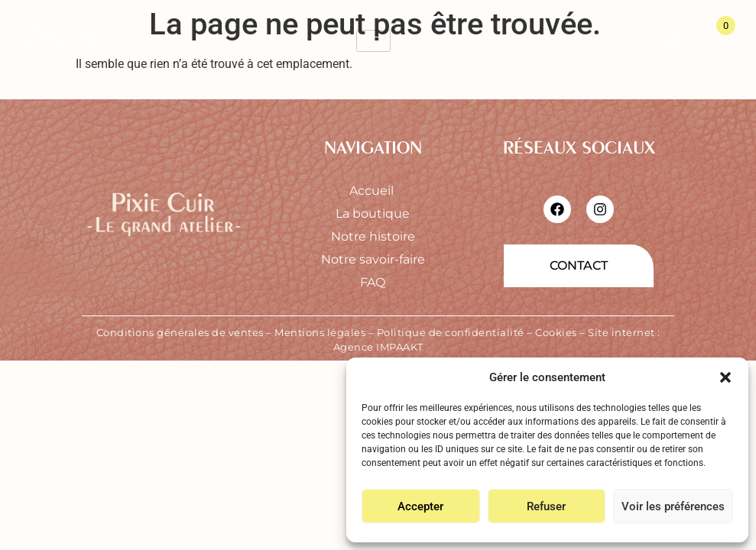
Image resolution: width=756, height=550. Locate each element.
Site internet (621, 332)
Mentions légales (320, 332)
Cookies (556, 332)
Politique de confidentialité (451, 332)
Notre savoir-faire (373, 259)
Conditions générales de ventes (180, 332)
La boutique (373, 214)
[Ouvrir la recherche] (629, 40)
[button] (725, 377)
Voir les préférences (673, 506)
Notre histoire (373, 236)
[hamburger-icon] (373, 41)
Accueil (373, 191)
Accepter (420, 506)
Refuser (546, 506)
